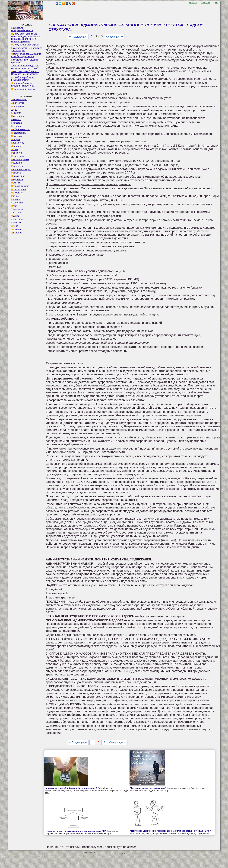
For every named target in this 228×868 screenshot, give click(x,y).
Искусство (16, 136)
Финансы (16, 223)
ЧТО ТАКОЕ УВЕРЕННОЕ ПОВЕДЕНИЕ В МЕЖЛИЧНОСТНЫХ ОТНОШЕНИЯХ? (171, 831)
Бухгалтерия (18, 116)
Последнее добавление (23, 89)
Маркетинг (17, 153)
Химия (15, 226)
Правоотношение (20, 186)
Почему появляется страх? (25, 45)
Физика (15, 216)
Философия (17, 219)
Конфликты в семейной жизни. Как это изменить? (71, 788)
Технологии (17, 209)
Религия (15, 199)
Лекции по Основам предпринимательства (23, 84)
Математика (17, 156)
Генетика (16, 119)
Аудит (14, 109)
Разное (15, 196)
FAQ (216, 3)
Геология (16, 126)
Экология (16, 229)
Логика (15, 149)
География (17, 123)
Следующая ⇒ (115, 37)
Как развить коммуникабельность (22, 29)
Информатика (18, 133)
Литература (17, 146)
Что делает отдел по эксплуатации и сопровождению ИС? (75, 831)
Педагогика (17, 179)
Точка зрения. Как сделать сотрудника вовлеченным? (25, 67)
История (16, 139)
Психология (17, 193)
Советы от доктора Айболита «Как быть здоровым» (26, 55)
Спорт (14, 206)
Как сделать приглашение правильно (25, 61)
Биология (16, 113)
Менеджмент (18, 166)
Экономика (17, 233)
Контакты (206, 3)
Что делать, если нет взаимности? (148, 788)
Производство (18, 189)
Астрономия (18, 106)
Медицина (17, 163)
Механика (16, 173)
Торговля (16, 213)
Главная (193, 3)
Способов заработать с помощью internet (23, 79)
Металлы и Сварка (21, 169)
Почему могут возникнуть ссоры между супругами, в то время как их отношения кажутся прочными (26, 38)
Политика (16, 183)
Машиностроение (20, 159)
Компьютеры (18, 143)
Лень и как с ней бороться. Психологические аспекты (25, 73)
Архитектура (18, 103)
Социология (17, 203)
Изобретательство (21, 129)
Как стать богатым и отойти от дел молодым (27, 49)
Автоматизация (19, 100)
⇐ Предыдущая (78, 37)
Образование (18, 176)
